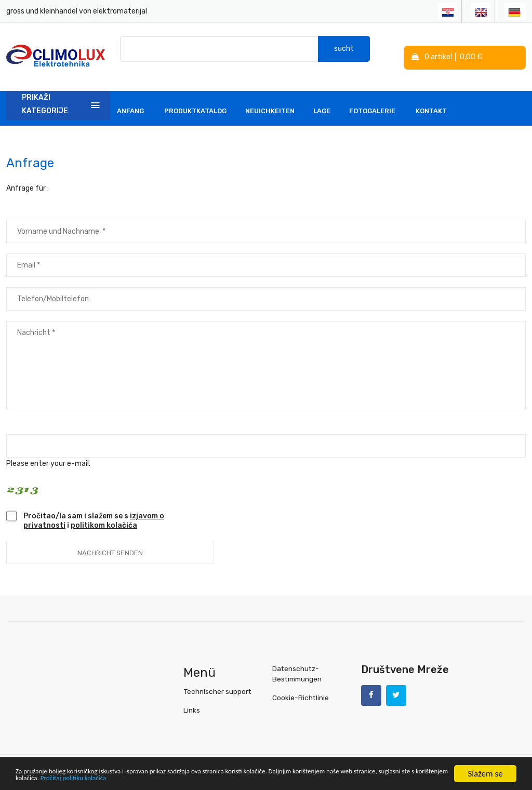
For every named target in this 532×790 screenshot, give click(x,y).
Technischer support (216, 681)
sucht (344, 52)
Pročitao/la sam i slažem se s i (94, 511)
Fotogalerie (372, 101)
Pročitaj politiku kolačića (234, 778)
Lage (322, 101)
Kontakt (431, 101)
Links (192, 700)
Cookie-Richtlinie (300, 687)
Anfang (130, 101)
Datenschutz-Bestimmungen (296, 664)
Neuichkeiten (270, 101)
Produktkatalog (195, 101)
